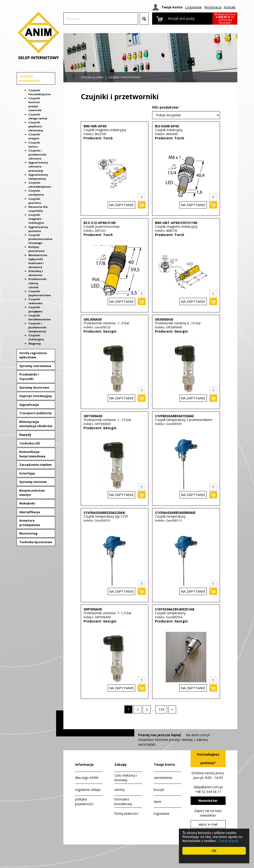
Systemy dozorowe (34, 387)
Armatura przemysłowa (30, 523)
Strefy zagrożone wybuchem (33, 355)
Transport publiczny (35, 413)
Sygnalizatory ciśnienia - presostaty (38, 166)
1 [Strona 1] (128, 709)
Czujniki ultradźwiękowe (40, 185)
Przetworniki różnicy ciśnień (37, 283)
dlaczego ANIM (87, 778)
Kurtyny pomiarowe (37, 249)
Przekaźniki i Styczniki (29, 377)
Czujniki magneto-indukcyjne (36, 219)
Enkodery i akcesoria (36, 273)
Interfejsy (27, 473)
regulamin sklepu (88, 790)
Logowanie (193, 7)
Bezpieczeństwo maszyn (32, 493)
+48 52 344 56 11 (208, 792)
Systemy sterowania (35, 366)
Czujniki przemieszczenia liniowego (40, 239)
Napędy (25, 435)
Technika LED (30, 443)
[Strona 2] (138, 709)
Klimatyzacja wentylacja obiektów (36, 424)
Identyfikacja (30, 512)
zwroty (119, 790)
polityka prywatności (84, 802)
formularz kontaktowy (123, 802)
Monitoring (28, 533)
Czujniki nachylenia (36, 193)
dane (158, 802)
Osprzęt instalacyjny (36, 396)
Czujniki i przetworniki (30, 78)
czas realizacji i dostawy (126, 778)
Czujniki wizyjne (34, 136)
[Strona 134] (161, 709)
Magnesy (35, 343)
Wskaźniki (27, 503)
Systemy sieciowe (33, 482)
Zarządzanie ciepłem (35, 465)
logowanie (162, 813)
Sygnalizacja (29, 405)
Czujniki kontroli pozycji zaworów (35, 104)
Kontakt (230, 7)
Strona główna (92, 77)
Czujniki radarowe (35, 301)
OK (215, 851)
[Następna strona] (172, 709)
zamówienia (163, 778)
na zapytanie (121, 205)
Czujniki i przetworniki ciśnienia (37, 154)
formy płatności (126, 813)
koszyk (159, 790)
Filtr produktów (165, 107)
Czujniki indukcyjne (36, 337)
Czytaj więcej (229, 841)
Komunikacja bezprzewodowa (32, 454)
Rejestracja (213, 7)
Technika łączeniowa (36, 542)
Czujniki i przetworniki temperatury (37, 327)
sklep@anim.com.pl (208, 787)
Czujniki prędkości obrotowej (36, 126)
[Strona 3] (147, 709)
